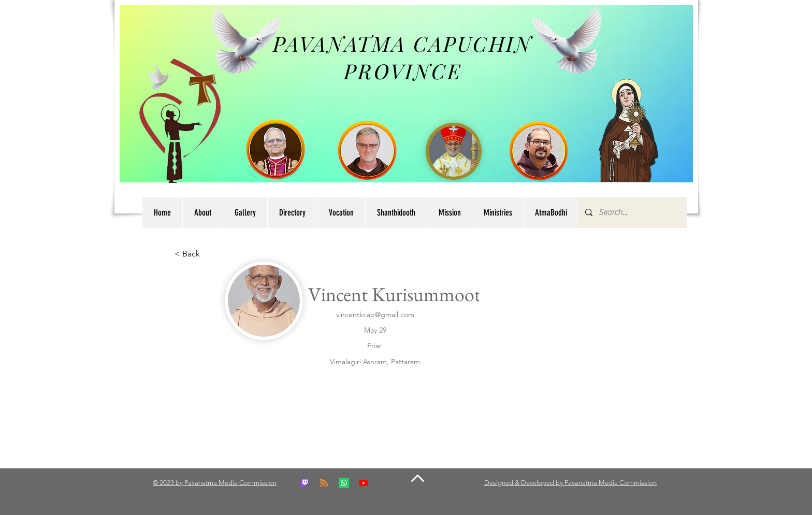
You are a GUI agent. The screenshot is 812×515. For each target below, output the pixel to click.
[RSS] (324, 483)
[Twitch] (304, 483)
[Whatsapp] (344, 483)
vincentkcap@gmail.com (375, 314)
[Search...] (632, 213)
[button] (292, 213)
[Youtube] (364, 483)
